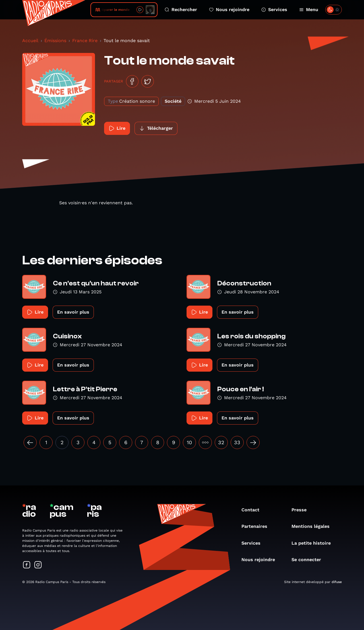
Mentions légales (313, 526)
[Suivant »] (253, 442)
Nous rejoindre (229, 10)
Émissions (55, 41)
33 (237, 442)
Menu (309, 10)
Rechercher (181, 10)
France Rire (85, 41)
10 (189, 442)
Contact (253, 510)
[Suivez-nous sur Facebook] (27, 565)
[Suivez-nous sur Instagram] (38, 565)
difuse (337, 582)
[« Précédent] (30, 442)
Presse (302, 510)
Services (274, 10)
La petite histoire (314, 543)
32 (221, 442)
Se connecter (309, 560)
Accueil (30, 41)
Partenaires (257, 526)
